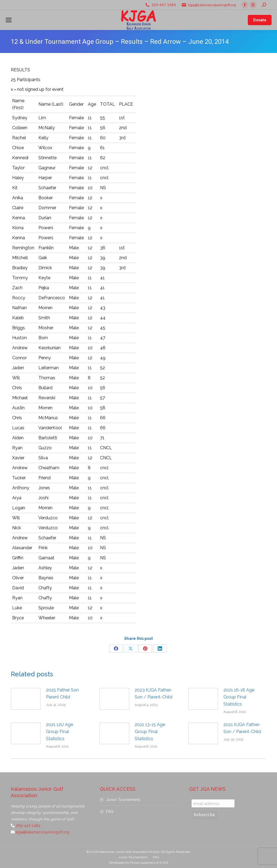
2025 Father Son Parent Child (62, 694)
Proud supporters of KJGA (149, 863)
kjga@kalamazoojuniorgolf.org (212, 5)
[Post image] (26, 699)
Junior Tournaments (123, 800)
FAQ (110, 812)
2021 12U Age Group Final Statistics (60, 732)
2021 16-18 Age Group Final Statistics (239, 697)
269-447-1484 (164, 5)
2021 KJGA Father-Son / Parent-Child (242, 728)
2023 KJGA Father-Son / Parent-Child (154, 694)
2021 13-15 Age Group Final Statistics (150, 732)
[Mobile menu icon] (9, 20)
